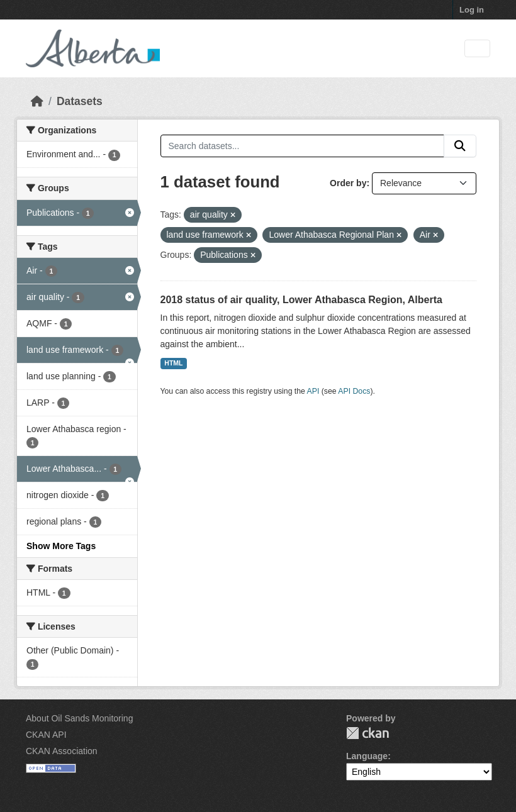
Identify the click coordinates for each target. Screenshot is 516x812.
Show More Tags (61, 546)
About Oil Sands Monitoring (79, 718)
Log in (472, 10)
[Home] (37, 101)
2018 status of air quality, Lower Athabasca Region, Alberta (301, 300)
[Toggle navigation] (477, 49)
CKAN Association (62, 751)
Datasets (80, 101)
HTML (173, 363)
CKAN (367, 733)
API (313, 391)
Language (367, 756)
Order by (348, 183)
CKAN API (46, 735)
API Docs (354, 391)
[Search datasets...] (303, 146)
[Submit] (460, 146)
